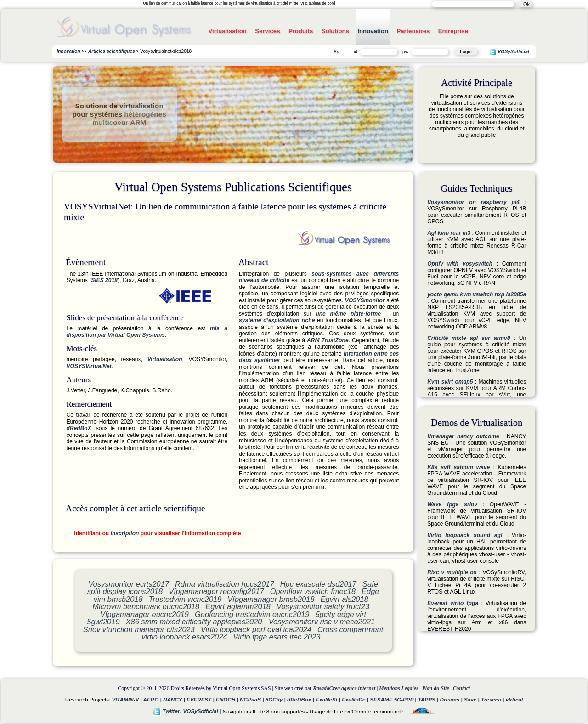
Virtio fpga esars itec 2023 (277, 637)
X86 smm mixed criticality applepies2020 (195, 622)
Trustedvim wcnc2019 (185, 599)
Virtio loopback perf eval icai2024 (256, 629)
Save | (472, 699)
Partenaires (413, 31)
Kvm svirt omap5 (450, 382)
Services (267, 31)
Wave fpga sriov (452, 504)
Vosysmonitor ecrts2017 (129, 584)
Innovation (373, 31)
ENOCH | (228, 699)
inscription (125, 533)
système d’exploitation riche (277, 320)
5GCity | (276, 699)
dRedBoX (79, 428)
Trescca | (493, 699)
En (336, 51)
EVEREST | (201, 699)
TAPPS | (429, 699)
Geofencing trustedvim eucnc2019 (252, 614)
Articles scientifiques (112, 51)
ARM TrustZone (328, 340)
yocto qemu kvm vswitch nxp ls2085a (477, 294)
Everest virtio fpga (453, 603)
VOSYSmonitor (365, 300)
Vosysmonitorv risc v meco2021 (322, 622)
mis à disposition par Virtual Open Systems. (147, 332)
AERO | (153, 699)
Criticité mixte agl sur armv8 (469, 338)
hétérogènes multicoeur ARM (129, 118)
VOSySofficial (509, 52)
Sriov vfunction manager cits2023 (139, 629)
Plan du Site (436, 688)
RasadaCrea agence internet (344, 688)
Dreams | (452, 699)
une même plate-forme (348, 314)
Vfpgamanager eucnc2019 (144, 614)
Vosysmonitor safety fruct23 (323, 606)
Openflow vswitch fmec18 (313, 591)
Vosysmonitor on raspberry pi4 (473, 202)
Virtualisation (227, 31)
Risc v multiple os (452, 572)
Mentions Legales (399, 688)
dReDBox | (301, 699)
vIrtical (514, 699)
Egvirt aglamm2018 (238, 606)
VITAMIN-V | (128, 699)
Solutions (335, 31)
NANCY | (175, 699)
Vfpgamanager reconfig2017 (216, 591)
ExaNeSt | (329, 699)
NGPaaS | (253, 699)
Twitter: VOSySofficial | (188, 711)
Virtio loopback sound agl (465, 535)
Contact (462, 688)
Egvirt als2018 (345, 599)
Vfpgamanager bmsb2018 (271, 599)
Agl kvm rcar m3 (449, 233)
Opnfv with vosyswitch (460, 264)
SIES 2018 (104, 280)
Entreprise (453, 31)
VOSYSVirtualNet (89, 366)
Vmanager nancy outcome (463, 436)
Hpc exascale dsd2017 (318, 584)
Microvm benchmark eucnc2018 (146, 606)
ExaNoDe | (356, 699)
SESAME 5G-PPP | (394, 699)
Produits (301, 31)
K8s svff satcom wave (458, 467)
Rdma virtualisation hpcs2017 (225, 584)
